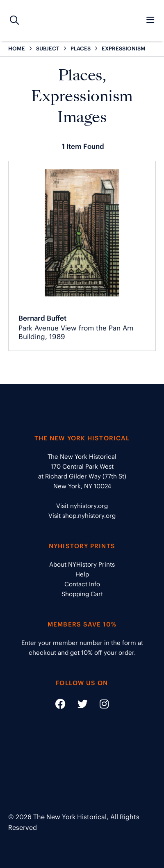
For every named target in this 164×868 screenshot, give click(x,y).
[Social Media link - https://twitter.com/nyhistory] (77, 705)
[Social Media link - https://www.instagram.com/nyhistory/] (99, 705)
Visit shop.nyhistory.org (82, 516)
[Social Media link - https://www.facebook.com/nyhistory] (60, 705)
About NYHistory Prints (82, 564)
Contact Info (82, 584)
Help (82, 574)
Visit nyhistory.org (82, 506)
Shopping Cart (82, 594)
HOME (17, 49)
